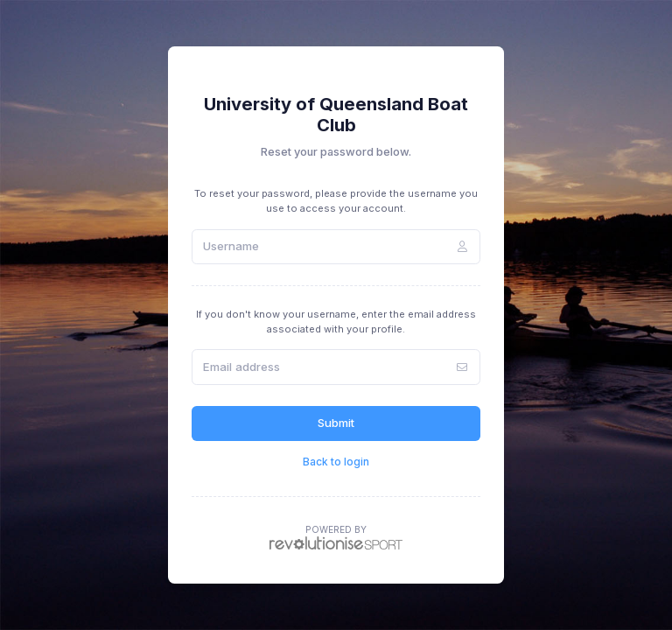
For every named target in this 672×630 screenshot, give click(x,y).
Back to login (336, 462)
